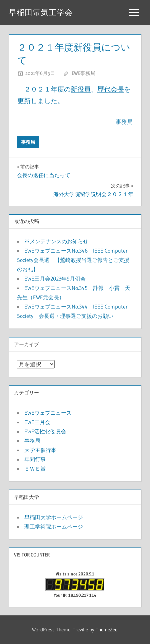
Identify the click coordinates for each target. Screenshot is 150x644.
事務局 (28, 142)
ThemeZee (106, 630)
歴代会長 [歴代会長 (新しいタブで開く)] (111, 89)
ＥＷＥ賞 (35, 469)
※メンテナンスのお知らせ (56, 241)
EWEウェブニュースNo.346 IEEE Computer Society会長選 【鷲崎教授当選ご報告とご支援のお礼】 (73, 260)
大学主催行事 (40, 450)
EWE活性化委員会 (45, 431)
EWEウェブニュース (48, 413)
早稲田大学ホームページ (54, 517)
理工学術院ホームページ (54, 527)
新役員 (81, 89)
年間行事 (35, 459)
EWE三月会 (37, 422)
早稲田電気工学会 (41, 12)
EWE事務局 (83, 73)
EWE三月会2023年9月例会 (55, 279)
